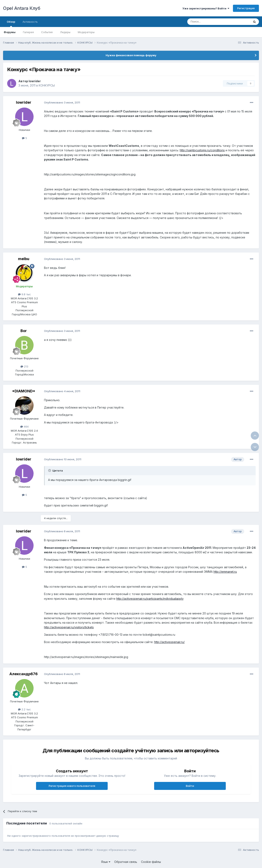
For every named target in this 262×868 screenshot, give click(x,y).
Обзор (11, 24)
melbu (24, 259)
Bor (24, 331)
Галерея (28, 32)
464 (24, 427)
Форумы (10, 32)
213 (24, 366)
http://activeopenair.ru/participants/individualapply (150, 599)
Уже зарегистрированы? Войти (206, 8)
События (47, 32)
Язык (106, 862)
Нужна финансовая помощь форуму (131, 55)
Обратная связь (126, 862)
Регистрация (246, 8)
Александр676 (24, 674)
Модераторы (86, 32)
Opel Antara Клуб (22, 8)
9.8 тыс (24, 294)
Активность (30, 22)
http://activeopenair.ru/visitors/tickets (69, 627)
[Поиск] (209, 22)
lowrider (35, 81)
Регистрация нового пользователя (72, 786)
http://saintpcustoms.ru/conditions (202, 150)
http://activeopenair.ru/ (169, 642)
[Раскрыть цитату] (50, 470)
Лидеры (65, 32)
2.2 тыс (24, 709)
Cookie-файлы (151, 862)
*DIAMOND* (24, 391)
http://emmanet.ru (225, 572)
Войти (190, 786)
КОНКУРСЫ (47, 85)
